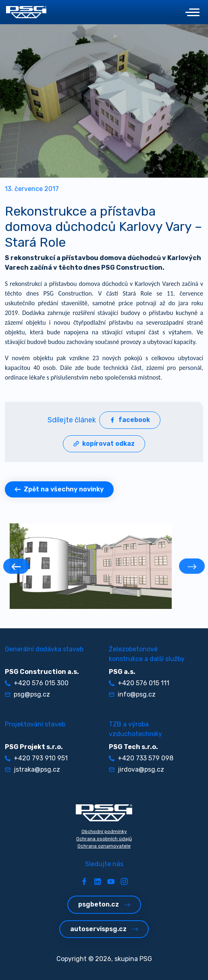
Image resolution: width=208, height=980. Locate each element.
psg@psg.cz (27, 694)
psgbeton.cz (104, 904)
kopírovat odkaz (104, 444)
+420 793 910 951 (36, 758)
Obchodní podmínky (104, 831)
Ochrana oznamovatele (104, 846)
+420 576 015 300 (37, 683)
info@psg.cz (132, 694)
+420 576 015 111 (139, 683)
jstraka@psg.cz (32, 769)
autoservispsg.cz (104, 929)
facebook (130, 420)
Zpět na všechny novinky (59, 489)
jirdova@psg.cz (136, 769)
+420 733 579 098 (141, 758)
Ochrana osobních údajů (104, 839)
